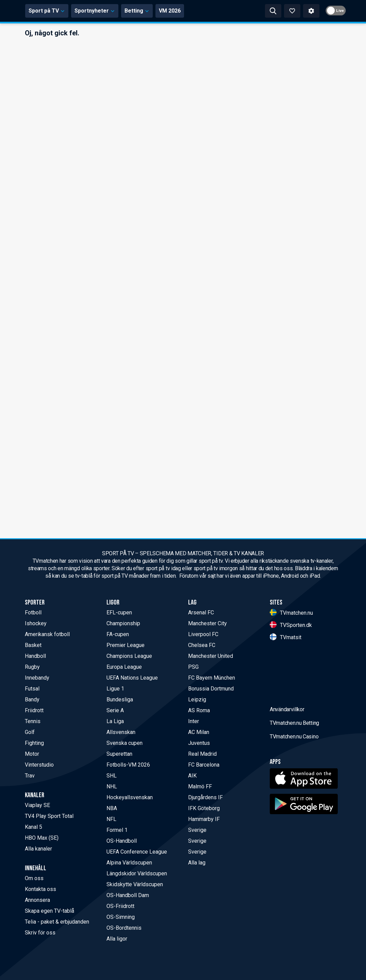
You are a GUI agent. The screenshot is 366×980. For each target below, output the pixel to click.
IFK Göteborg (204, 808)
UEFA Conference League (137, 852)
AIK (192, 776)
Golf (30, 732)
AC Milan (199, 732)
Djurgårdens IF (205, 797)
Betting (200, 11)
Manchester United (211, 656)
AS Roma (199, 710)
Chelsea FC (202, 645)
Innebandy (37, 678)
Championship (123, 623)
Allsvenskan (121, 732)
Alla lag (197, 863)
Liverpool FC (203, 634)
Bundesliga (120, 699)
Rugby (32, 667)
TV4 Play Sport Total (49, 816)
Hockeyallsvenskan (130, 797)
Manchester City (207, 623)
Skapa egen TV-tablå (49, 911)
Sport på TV (110, 11)
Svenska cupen (124, 743)
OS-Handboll (122, 841)
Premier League (126, 645)
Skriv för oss (40, 933)
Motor (32, 754)
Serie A (115, 710)
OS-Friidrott (120, 906)
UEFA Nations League (132, 678)
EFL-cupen (119, 612)
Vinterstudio (39, 765)
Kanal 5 (34, 827)
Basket (33, 645)
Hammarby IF (204, 819)
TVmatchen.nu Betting (294, 776)
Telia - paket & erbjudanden (57, 922)
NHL (112, 786)
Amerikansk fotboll (47, 634)
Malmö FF (200, 786)
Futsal (32, 689)
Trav (30, 776)
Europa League (124, 667)
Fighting (34, 743)
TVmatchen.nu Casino (294, 790)
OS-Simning (121, 917)
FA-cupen (118, 634)
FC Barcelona (204, 765)
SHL (112, 776)
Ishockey (36, 623)
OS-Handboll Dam (128, 895)
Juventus (199, 743)
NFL (111, 819)
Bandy (32, 699)
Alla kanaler (38, 849)
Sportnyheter (158, 11)
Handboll (35, 656)
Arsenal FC (201, 612)
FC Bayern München (212, 678)
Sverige (197, 830)
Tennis (33, 721)
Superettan (119, 754)
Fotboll (33, 612)
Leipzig (197, 699)
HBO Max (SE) (42, 838)
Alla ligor (117, 939)
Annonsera (37, 900)
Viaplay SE (37, 805)
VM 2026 (233, 11)
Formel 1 (117, 830)
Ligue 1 (115, 689)
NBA (112, 808)
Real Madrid (202, 754)
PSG (193, 667)
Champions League (129, 656)
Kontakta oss (40, 889)
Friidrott (34, 710)
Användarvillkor (287, 763)
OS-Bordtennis (124, 928)
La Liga (115, 721)
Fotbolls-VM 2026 (128, 765)
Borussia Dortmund (211, 689)
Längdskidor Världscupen (137, 873)
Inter (194, 721)
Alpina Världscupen (129, 863)
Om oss (34, 878)
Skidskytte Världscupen (135, 884)
